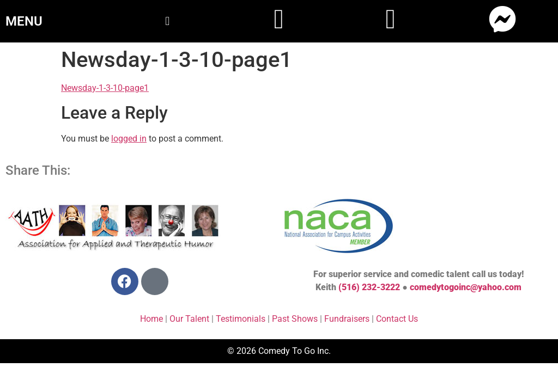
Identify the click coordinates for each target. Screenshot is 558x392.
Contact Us (397, 319)
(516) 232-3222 (369, 287)
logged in (129, 139)
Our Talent (189, 319)
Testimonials (241, 319)
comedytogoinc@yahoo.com (466, 287)
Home (151, 319)
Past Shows (295, 319)
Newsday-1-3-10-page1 (105, 88)
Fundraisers (347, 319)
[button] (167, 21)
